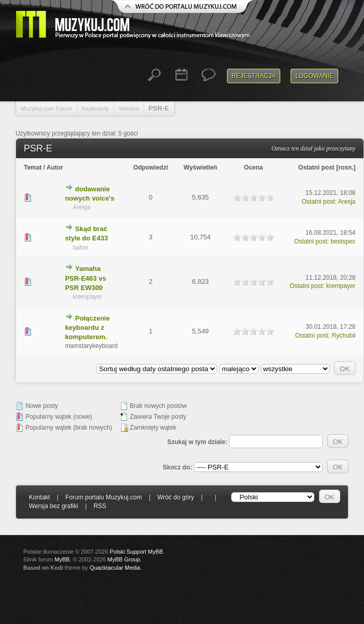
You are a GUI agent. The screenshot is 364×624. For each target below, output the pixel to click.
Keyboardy (95, 109)
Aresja (82, 207)
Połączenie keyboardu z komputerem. (88, 328)
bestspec (343, 241)
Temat (33, 168)
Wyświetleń (200, 168)
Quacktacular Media (115, 568)
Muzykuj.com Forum (47, 109)
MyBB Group (124, 559)
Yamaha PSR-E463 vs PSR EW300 (86, 278)
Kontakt (40, 497)
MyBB (62, 559)
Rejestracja (254, 76)
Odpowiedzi (151, 168)
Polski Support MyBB (136, 552)
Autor (55, 168)
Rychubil (344, 336)
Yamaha (129, 109)
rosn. (346, 168)
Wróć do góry (176, 497)
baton (81, 248)
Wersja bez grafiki (54, 506)
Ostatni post (316, 168)
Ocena (254, 168)
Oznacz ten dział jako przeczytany (314, 148)
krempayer (88, 297)
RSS (100, 506)
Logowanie (314, 76)
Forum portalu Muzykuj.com (104, 497)
